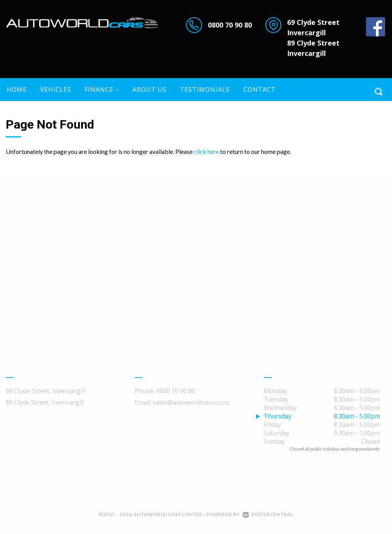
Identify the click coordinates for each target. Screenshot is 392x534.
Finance (102, 90)
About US (149, 90)
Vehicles (56, 90)
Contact (260, 90)
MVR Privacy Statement (196, 491)
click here (206, 151)
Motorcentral (268, 514)
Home (17, 90)
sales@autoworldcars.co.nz (191, 402)
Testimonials (205, 90)
